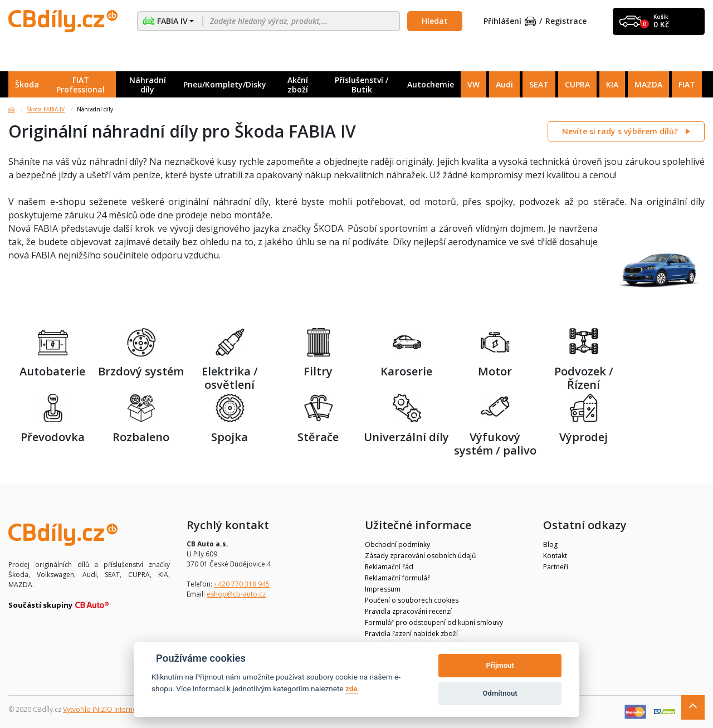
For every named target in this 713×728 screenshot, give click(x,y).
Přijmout (500, 665)
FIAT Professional (80, 85)
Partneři (556, 567)
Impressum (383, 589)
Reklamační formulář (397, 578)
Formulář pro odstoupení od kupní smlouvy (434, 622)
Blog (550, 544)
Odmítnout (500, 693)
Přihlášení (510, 21)
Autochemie (431, 84)
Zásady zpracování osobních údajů (420, 556)
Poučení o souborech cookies (412, 600)
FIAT (687, 84)
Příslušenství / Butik (362, 85)
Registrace (566, 21)
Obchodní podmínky (397, 544)
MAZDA (648, 84)
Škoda (27, 84)
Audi (504, 84)
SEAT (539, 84)
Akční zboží (298, 85)
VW (473, 84)
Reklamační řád (389, 567)
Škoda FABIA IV (46, 109)
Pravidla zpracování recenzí (408, 611)
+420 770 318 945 (242, 584)
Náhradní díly (148, 85)
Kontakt (555, 556)
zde (351, 688)
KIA (612, 84)
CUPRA (577, 84)
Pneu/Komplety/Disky (225, 84)
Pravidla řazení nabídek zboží (411, 634)
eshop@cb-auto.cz (236, 594)
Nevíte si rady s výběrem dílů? (621, 131)
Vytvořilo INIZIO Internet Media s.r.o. (120, 709)
